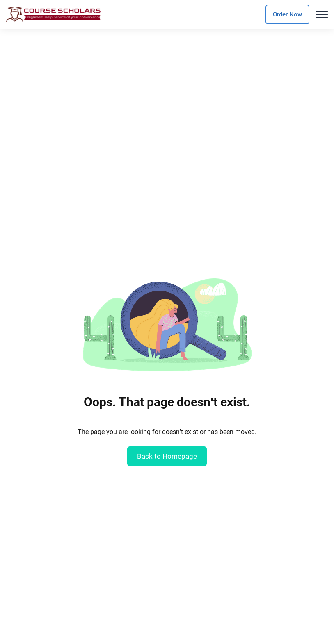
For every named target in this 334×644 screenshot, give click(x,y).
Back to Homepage (167, 456)
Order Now (287, 14)
